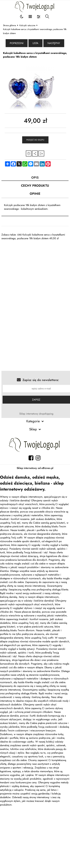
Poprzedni (17, 43)
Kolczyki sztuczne (27, 25)
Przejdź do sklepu (35, 140)
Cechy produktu (35, 186)
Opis (35, 177)
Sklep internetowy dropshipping (36, 414)
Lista (35, 43)
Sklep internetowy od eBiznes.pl (35, 468)
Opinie (35, 194)
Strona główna (10, 25)
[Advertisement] (30, 270)
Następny (54, 43)
